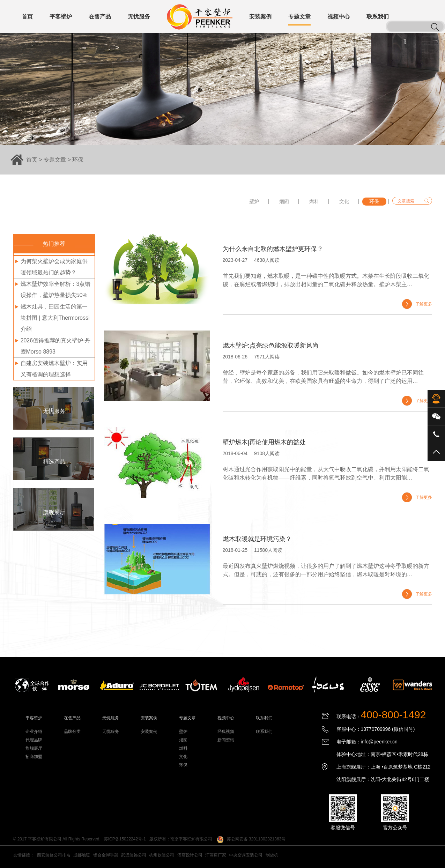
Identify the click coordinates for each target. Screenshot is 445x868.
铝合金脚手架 (106, 855)
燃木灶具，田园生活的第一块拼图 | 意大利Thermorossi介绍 (55, 318)
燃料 (314, 201)
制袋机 (272, 855)
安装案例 (149, 732)
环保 (78, 160)
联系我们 (264, 732)
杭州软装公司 (162, 855)
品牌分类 (72, 732)
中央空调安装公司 (246, 855)
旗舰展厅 (34, 748)
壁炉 (254, 201)
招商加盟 (34, 757)
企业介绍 (34, 732)
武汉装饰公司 (134, 855)
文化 (344, 201)
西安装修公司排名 (54, 855)
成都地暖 (82, 855)
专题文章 (55, 160)
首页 (32, 160)
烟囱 (284, 201)
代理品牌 (34, 740)
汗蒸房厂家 (216, 855)
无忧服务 (111, 732)
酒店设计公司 (190, 855)
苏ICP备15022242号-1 (125, 839)
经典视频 (226, 732)
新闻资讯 (226, 740)
